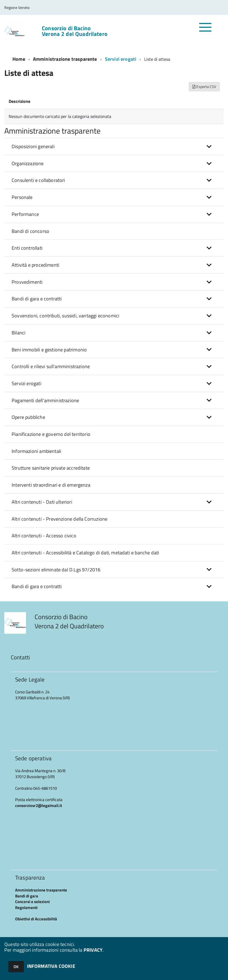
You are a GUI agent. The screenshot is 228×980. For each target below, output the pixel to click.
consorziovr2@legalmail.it (39, 806)
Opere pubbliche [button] (28, 417)
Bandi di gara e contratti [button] (37, 299)
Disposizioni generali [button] (33, 146)
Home (19, 59)
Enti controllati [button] (27, 248)
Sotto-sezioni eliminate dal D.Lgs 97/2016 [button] (56, 570)
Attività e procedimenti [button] (35, 265)
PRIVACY (93, 950)
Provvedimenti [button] (27, 282)
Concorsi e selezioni (32, 902)
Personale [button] (22, 197)
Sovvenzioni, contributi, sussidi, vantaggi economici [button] (65, 316)
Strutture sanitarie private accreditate (51, 468)
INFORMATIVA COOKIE (51, 966)
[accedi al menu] (205, 30)
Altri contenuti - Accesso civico (44, 536)
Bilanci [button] (19, 333)
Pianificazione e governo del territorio (51, 434)
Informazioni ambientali (36, 451)
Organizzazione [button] (28, 163)
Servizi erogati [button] (27, 383)
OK (16, 967)
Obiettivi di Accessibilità (36, 919)
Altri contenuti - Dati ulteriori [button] (42, 502)
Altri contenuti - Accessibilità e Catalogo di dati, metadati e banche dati (85, 553)
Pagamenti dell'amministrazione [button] (45, 400)
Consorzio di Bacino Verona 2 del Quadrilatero (75, 31)
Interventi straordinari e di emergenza (51, 485)
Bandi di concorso (30, 231)
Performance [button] (25, 214)
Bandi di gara (27, 896)
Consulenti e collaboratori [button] (38, 180)
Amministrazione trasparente (65, 59)
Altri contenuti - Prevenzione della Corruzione (60, 519)
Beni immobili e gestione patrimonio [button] (49, 350)
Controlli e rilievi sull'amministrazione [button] (51, 366)
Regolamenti (26, 908)
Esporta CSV (204, 87)
